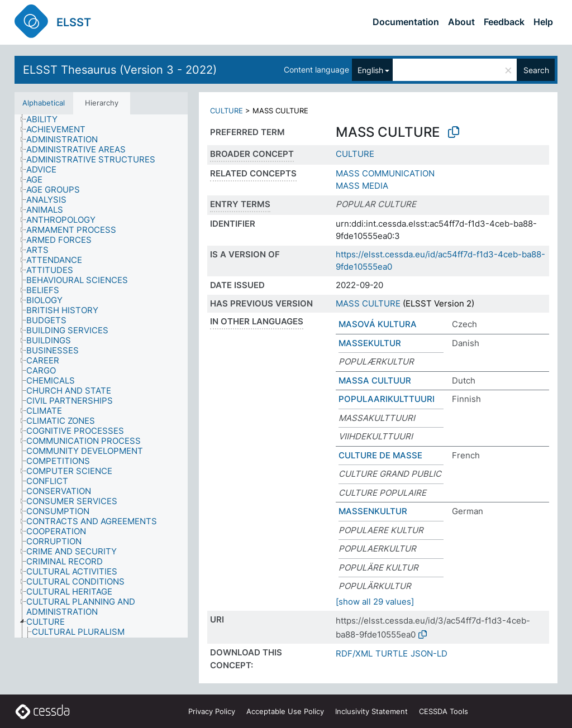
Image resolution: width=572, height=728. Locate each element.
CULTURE (227, 111)
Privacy (212, 711)
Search (536, 70)
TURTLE (392, 653)
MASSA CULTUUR (375, 380)
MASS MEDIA (362, 186)
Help (543, 22)
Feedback (504, 22)
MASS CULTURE (368, 303)
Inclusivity (371, 711)
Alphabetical (44, 103)
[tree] (101, 376)
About (461, 22)
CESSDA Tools (444, 711)
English (370, 70)
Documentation (406, 22)
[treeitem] (47, 119)
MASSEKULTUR (370, 343)
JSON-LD (429, 653)
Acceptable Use (285, 711)
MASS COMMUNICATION (385, 173)
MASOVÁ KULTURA (378, 324)
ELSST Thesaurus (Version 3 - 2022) (120, 70)
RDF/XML (354, 653)
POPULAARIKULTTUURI (387, 399)
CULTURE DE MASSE (380, 455)
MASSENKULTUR (373, 511)
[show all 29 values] (375, 602)
